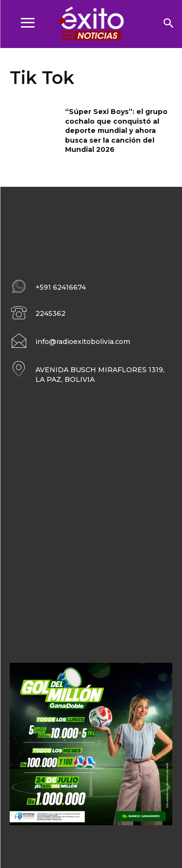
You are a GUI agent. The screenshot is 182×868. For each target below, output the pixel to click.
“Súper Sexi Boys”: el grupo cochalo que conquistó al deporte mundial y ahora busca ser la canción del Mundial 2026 (116, 131)
